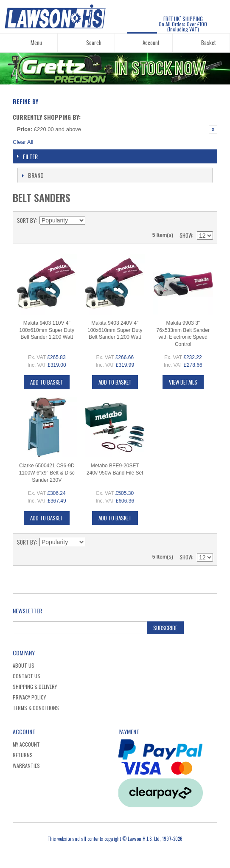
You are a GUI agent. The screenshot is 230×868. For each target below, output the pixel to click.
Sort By (27, 220)
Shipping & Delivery (35, 687)
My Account (26, 744)
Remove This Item (213, 129)
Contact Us (27, 676)
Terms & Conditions (36, 708)
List (207, 220)
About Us (24, 665)
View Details (183, 382)
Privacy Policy (29, 697)
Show (186, 235)
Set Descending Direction (93, 220)
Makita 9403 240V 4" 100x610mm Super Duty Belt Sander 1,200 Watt (115, 330)
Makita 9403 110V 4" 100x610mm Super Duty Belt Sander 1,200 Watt (47, 330)
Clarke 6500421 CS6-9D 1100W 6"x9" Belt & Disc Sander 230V (47, 473)
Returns (23, 755)
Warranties (26, 765)
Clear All (23, 142)
